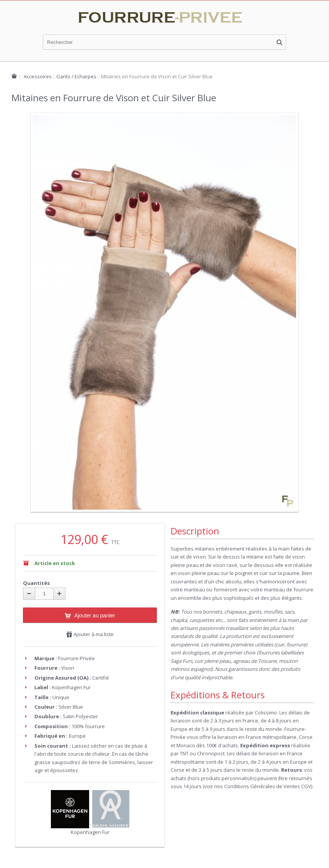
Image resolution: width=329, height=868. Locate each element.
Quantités (36, 583)
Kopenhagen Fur (90, 832)
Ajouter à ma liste (90, 634)
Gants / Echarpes (76, 76)
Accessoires (38, 76)
